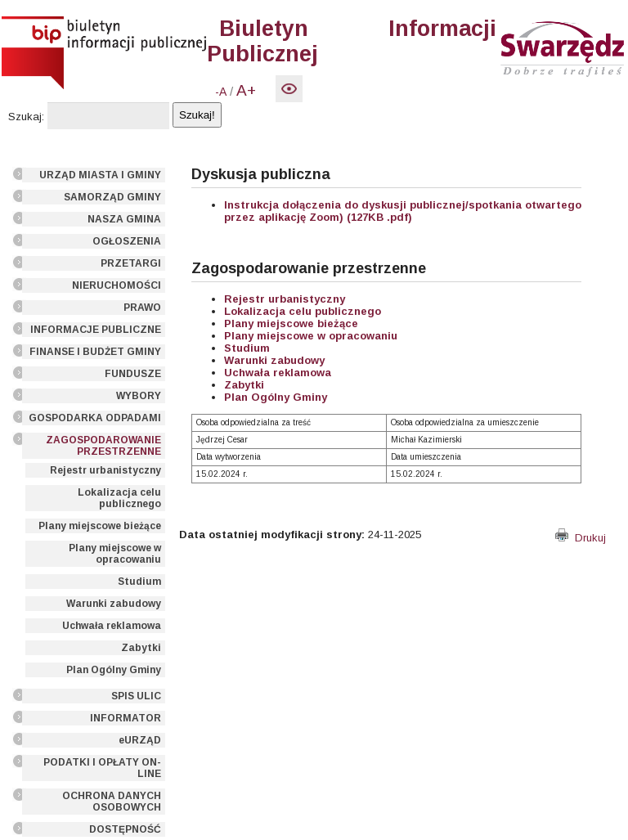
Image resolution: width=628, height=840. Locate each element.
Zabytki (141, 648)
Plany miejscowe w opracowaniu (115, 554)
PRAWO (142, 308)
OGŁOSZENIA (127, 241)
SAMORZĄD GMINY (112, 197)
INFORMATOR (126, 718)
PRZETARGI (131, 263)
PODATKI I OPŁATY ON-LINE (102, 768)
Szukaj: (26, 117)
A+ (246, 90)
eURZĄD (140, 740)
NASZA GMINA (124, 219)
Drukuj (581, 538)
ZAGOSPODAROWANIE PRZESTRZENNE (103, 446)
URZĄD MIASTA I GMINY (100, 175)
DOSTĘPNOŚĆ (125, 829)
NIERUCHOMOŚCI (117, 285)
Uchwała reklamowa (112, 626)
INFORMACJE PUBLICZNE (96, 330)
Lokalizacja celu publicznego (119, 498)
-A (221, 92)
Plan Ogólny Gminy (114, 670)
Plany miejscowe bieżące (100, 526)
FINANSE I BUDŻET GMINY (95, 352)
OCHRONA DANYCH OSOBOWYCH (112, 802)
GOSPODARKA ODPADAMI (95, 418)
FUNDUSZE (133, 374)
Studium (139, 582)
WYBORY (139, 396)
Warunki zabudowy (114, 604)
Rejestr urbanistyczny (105, 470)
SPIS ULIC (136, 696)
